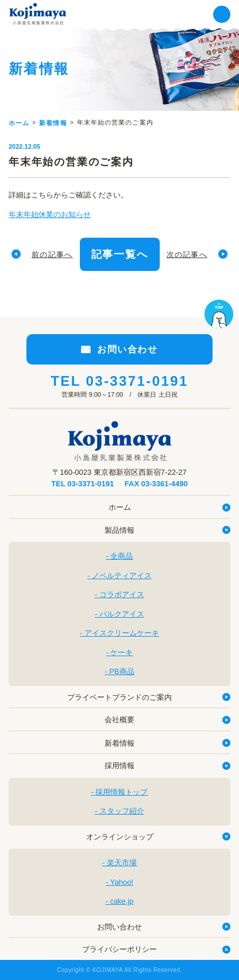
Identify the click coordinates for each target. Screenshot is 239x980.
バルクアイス (122, 614)
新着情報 (119, 743)
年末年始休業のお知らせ (50, 214)
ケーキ (122, 652)
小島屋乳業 (37, 14)
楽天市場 (122, 863)
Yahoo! (122, 882)
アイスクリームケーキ (122, 633)
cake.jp (122, 901)
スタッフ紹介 (122, 811)
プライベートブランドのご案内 (119, 697)
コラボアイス (122, 594)
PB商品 (122, 671)
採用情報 (119, 766)
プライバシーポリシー (119, 949)
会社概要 (119, 720)
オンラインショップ (120, 837)
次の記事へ (187, 254)
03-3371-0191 (137, 381)
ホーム (120, 507)
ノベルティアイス (122, 576)
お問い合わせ (119, 927)
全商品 (122, 556)
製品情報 (119, 530)
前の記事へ (52, 254)
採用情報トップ (122, 792)
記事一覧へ (120, 254)
